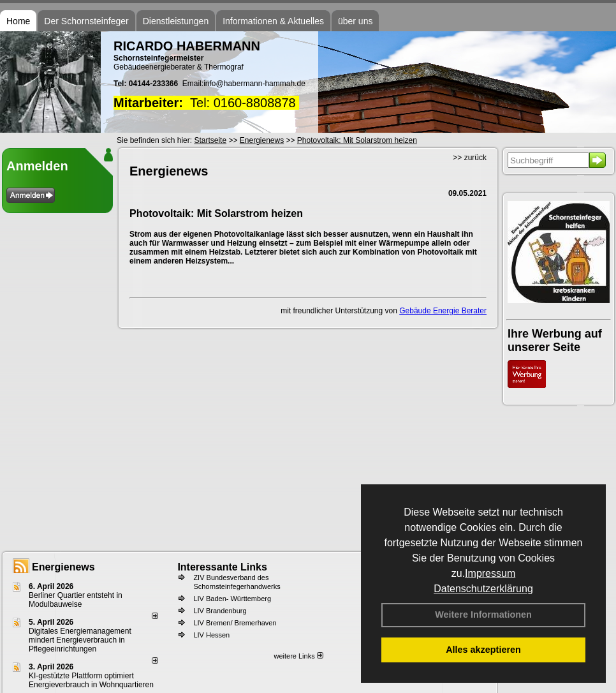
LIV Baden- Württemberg (232, 599)
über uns (355, 21)
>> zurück (470, 158)
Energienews (63, 567)
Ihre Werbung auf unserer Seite (555, 340)
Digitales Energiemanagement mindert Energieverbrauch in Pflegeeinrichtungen (80, 640)
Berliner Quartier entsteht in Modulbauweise (76, 600)
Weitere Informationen (483, 615)
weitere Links (298, 656)
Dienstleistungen (176, 21)
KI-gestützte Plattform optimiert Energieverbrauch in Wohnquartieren (91, 680)
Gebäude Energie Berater (443, 311)
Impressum (490, 573)
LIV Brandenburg (220, 611)
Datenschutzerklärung (483, 589)
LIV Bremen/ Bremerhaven (235, 623)
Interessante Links (222, 567)
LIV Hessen (211, 635)
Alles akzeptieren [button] (483, 650)
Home (18, 21)
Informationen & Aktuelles (273, 21)
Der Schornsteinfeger (86, 21)
